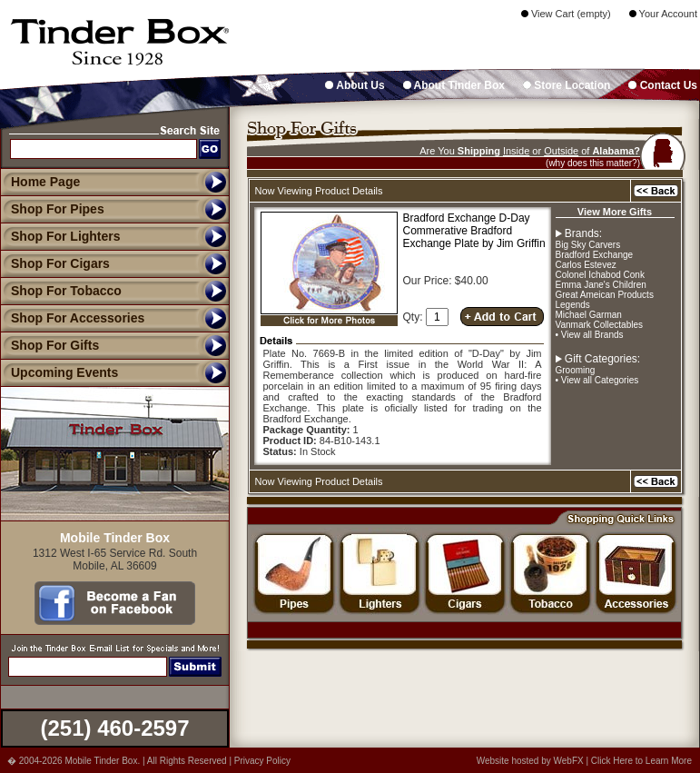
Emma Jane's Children (601, 285)
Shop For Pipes (52, 209)
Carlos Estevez (586, 265)
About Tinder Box (454, 85)
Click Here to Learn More (641, 761)
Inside (516, 151)
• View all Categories (597, 380)
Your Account (663, 14)
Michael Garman (589, 315)
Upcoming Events (59, 372)
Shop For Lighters (60, 236)
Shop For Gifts (49, 345)
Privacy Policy (262, 761)
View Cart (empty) (566, 14)
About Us (355, 85)
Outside (561, 151)
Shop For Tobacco (61, 291)
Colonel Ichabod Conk (600, 275)
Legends (573, 305)
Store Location (567, 85)
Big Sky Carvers (588, 245)
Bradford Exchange (595, 255)
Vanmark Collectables (600, 325)
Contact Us (663, 85)
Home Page (45, 182)
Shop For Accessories (72, 318)
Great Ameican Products (605, 295)
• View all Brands (590, 335)
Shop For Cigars (55, 263)
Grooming (576, 370)
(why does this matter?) (593, 163)
